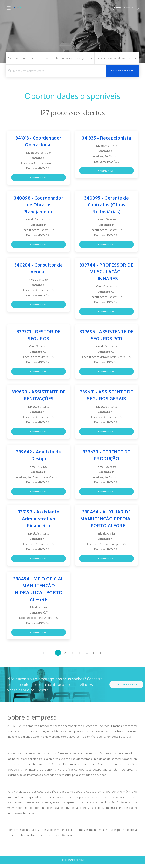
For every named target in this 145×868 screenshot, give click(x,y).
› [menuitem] (94, 657)
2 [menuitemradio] (65, 657)
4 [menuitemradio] (79, 657)
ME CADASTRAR (126, 689)
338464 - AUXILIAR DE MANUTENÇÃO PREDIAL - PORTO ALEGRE (106, 522)
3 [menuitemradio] (72, 657)
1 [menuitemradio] (58, 657)
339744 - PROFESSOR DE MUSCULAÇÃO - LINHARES (106, 273)
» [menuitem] (101, 657)
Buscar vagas (122, 70)
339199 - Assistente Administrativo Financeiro (39, 522)
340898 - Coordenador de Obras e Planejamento (39, 205)
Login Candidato (125, 7)
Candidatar (39, 178)
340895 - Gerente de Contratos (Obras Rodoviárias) (107, 205)
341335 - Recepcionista (107, 138)
